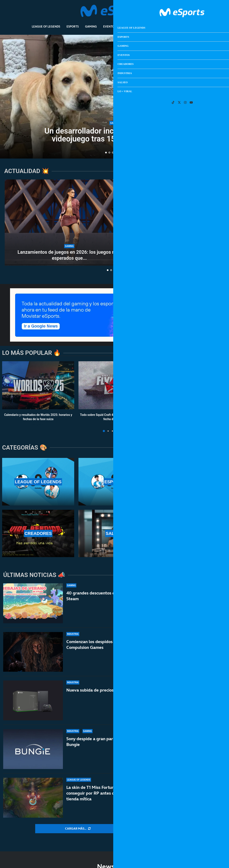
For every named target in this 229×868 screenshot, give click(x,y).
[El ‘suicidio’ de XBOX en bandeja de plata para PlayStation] (167, 244)
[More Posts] (78, 829)
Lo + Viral (190, 26)
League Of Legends (46, 26)
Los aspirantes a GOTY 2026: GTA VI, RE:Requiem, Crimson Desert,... (167, 210)
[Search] (204, 12)
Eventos (109, 26)
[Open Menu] (210, 12)
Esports (73, 26)
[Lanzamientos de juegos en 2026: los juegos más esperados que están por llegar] (69, 223)
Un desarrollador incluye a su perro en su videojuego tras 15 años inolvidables (114, 135)
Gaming (91, 26)
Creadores (130, 26)
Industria (152, 26)
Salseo (171, 26)
